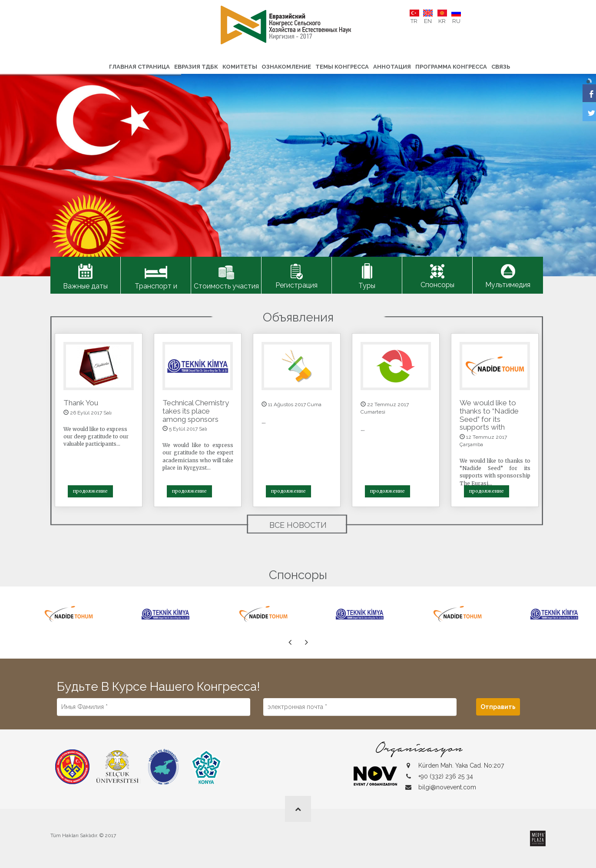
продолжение (90, 491)
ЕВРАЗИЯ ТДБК (196, 67)
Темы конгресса (342, 67)
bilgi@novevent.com (447, 787)
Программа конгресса (451, 67)
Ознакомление (286, 67)
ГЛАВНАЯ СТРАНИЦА (139, 67)
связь (501, 67)
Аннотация (392, 67)
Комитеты (240, 67)
